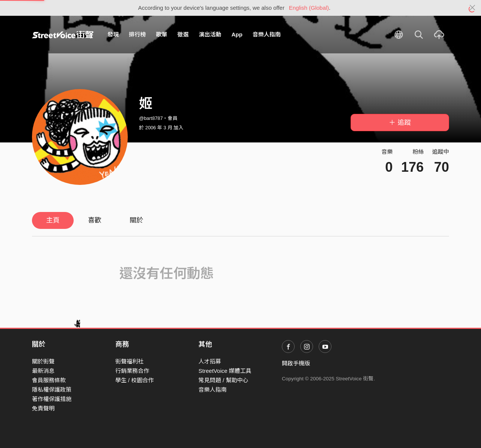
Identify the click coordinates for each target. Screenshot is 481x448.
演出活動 (210, 34)
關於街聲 (43, 361)
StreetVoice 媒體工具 (225, 371)
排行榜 (137, 34)
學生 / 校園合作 (135, 380)
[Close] (473, 8)
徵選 (183, 34)
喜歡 (95, 220)
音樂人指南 (267, 34)
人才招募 (210, 361)
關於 (136, 220)
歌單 (162, 34)
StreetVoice (63, 35)
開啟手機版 (296, 363)
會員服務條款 (49, 380)
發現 (113, 34)
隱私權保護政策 (52, 390)
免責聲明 (43, 408)
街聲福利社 (129, 361)
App (237, 34)
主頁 (53, 220)
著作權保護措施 (52, 399)
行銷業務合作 (132, 371)
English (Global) (309, 8)
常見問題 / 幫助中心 (223, 380)
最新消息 (43, 371)
